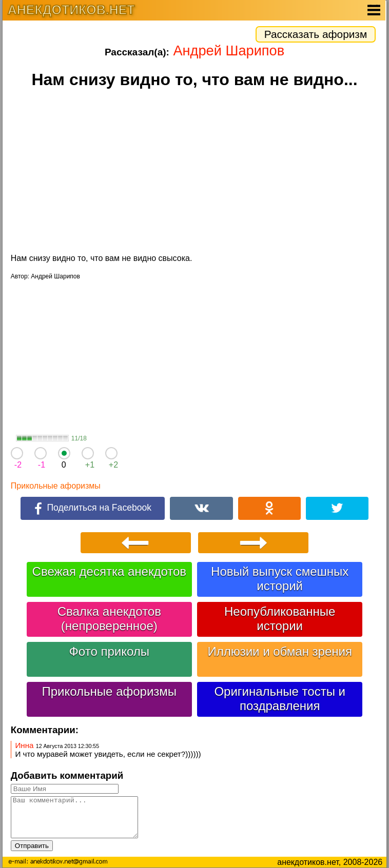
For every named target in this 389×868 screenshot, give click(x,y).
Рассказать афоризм (316, 34)
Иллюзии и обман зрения (280, 651)
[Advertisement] (194, 172)
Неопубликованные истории (280, 619)
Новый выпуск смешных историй (280, 579)
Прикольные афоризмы (56, 486)
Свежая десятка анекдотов (109, 571)
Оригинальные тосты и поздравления (280, 699)
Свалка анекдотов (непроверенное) (109, 619)
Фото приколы (109, 651)
